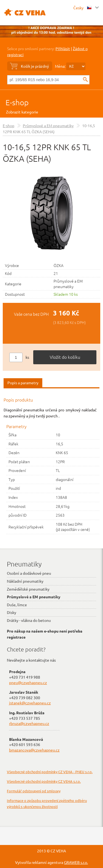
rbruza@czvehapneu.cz (29, 723)
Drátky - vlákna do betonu (29, 620)
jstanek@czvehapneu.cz (30, 703)
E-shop (17, 102)
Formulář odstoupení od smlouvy (34, 791)
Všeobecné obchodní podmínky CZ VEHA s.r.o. (44, 781)
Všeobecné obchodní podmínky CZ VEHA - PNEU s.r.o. (50, 772)
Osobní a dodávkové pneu (29, 573)
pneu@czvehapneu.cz (28, 682)
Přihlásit (63, 49)
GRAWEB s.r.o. (76, 862)
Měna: (60, 66)
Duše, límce (17, 605)
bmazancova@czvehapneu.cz (34, 750)
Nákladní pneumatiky (25, 581)
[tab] (23, 383)
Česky (82, 8)
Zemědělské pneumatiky (28, 589)
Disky (12, 612)
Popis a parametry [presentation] (23, 383)
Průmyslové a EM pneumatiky (48, 126)
